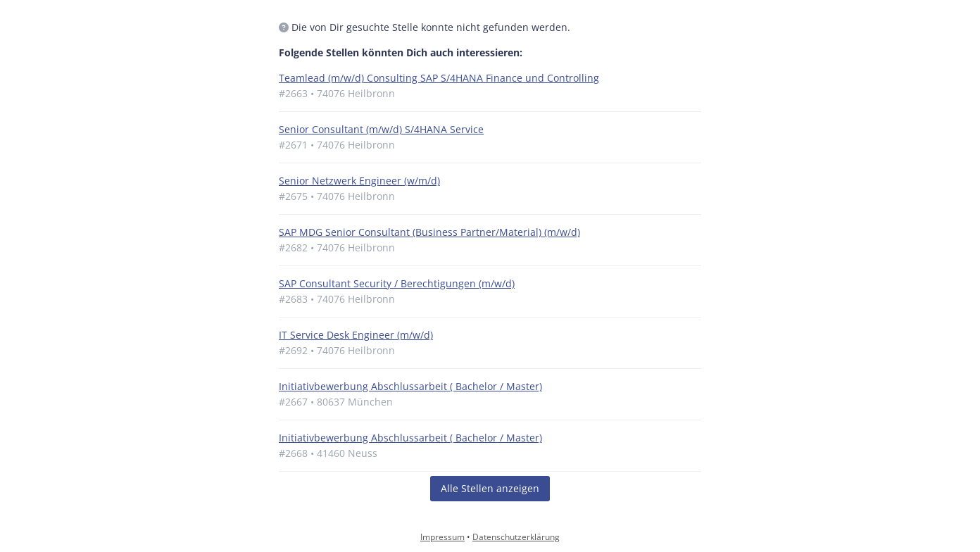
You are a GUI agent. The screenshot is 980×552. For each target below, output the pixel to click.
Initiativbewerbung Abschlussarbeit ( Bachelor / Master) (410, 386)
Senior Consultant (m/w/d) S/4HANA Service (381, 129)
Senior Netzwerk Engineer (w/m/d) (359, 181)
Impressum (442, 537)
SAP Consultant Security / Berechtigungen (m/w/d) (397, 283)
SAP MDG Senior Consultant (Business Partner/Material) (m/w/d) (429, 232)
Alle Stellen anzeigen (490, 488)
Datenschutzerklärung (516, 537)
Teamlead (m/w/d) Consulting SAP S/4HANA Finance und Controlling (439, 78)
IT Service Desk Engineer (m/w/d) (356, 335)
